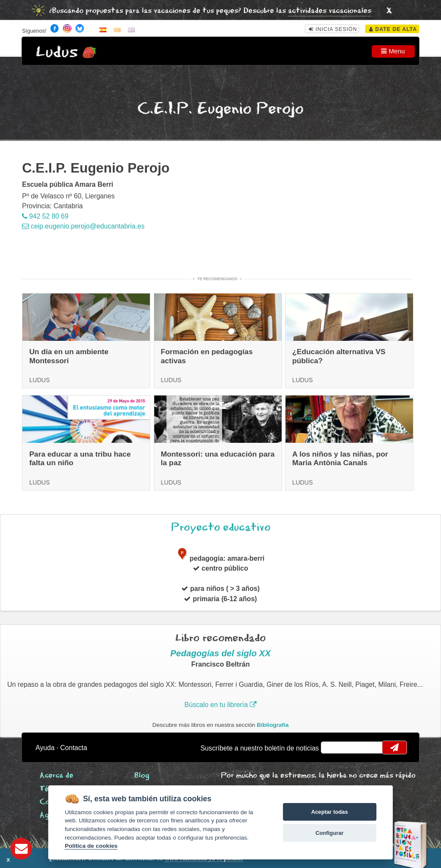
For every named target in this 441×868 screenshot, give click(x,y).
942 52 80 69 (45, 216)
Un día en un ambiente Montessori (69, 356)
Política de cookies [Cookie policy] (91, 846)
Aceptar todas (329, 812)
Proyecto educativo (221, 527)
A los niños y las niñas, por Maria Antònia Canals (340, 459)
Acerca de (56, 776)
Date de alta (393, 29)
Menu (393, 51)
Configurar (329, 833)
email (333, 748)
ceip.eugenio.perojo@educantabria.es (83, 226)
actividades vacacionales (330, 11)
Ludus (57, 52)
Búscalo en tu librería (220, 705)
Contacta (74, 748)
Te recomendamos (217, 279)
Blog (142, 776)
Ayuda (45, 748)
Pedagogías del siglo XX (221, 653)
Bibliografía (273, 725)
